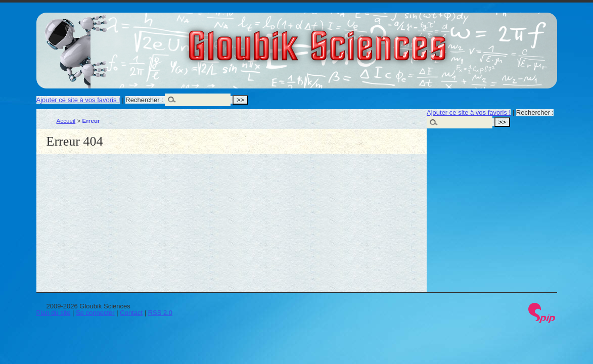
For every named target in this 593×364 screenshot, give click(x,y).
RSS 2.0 (160, 313)
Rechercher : (144, 100)
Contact (131, 313)
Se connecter (95, 313)
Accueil (66, 121)
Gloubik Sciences (374, 39)
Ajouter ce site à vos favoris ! (78, 100)
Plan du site (54, 313)
